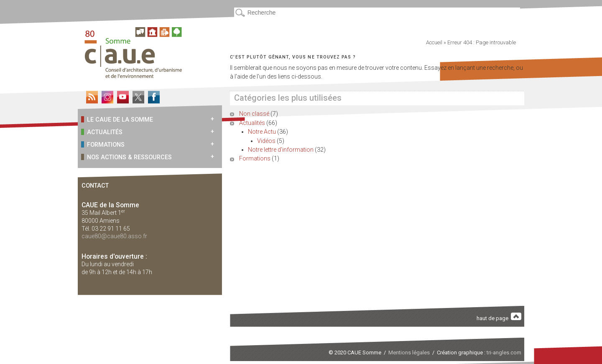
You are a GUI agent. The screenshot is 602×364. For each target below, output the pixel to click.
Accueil (434, 42)
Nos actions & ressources (126, 157)
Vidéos (266, 141)
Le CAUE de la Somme (117, 119)
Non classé (254, 114)
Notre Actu (262, 132)
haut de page (499, 317)
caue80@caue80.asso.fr (114, 236)
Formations (103, 144)
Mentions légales (409, 353)
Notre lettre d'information (281, 150)
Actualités (102, 132)
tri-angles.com (504, 353)
